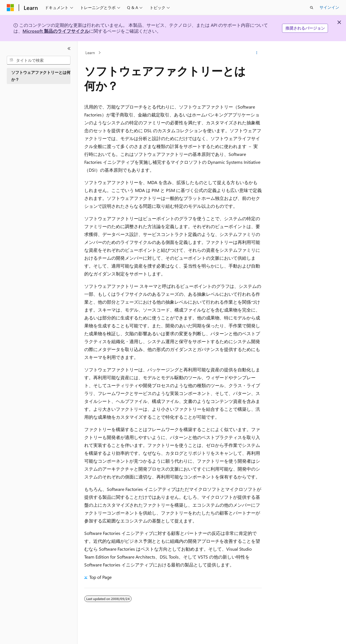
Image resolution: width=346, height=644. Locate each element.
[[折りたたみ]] (69, 48)
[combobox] (39, 60)
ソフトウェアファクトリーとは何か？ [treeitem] (41, 76)
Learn (90, 53)
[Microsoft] (10, 8)
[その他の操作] (257, 53)
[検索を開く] (312, 8)
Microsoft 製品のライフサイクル (56, 31)
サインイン (329, 7)
